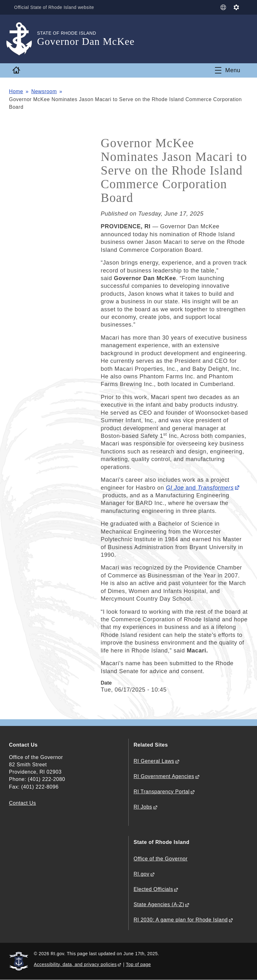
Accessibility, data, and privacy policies (75, 964)
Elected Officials (153, 889)
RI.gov (142, 874)
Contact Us (22, 803)
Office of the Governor (161, 859)
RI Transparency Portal (162, 792)
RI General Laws (154, 761)
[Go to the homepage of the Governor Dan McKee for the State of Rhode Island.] (23, 39)
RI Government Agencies (164, 776)
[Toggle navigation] (228, 70)
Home (16, 91)
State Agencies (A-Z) (159, 904)
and (200, 488)
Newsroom (44, 91)
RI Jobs (143, 807)
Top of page (138, 964)
